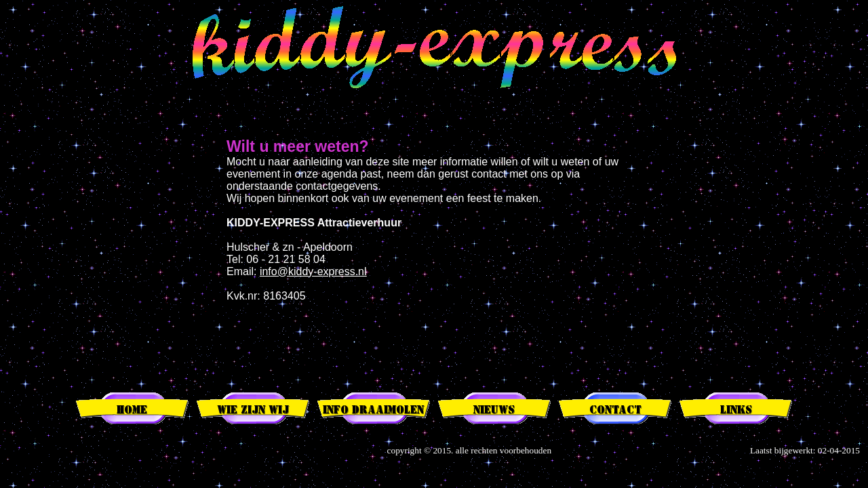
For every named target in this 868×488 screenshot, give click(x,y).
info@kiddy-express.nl (313, 271)
